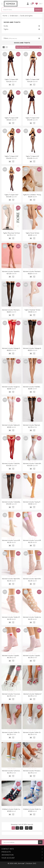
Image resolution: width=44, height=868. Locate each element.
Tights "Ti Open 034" (33, 118)
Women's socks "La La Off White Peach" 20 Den (18, 540)
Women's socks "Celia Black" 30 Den (15, 502)
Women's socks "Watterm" (33, 694)
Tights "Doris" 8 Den (33, 233)
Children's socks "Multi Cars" (33, 809)
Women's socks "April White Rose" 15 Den (16, 579)
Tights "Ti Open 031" (33, 156)
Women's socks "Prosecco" (32, 771)
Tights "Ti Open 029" (12, 79)
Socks (6, 26)
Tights (6, 29)
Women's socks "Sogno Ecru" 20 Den (15, 387)
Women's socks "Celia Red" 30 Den (14, 463)
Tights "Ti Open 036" (12, 118)
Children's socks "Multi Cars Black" (14, 809)
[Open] (2, 4)
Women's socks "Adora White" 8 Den (15, 425)
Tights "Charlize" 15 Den (32, 310)
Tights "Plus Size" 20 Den (12, 233)
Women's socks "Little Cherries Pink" (15, 732)
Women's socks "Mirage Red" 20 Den (15, 348)
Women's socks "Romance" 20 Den (14, 310)
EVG (35, 863)
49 (27, 828)
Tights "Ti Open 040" (12, 195)
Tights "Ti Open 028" (33, 79)
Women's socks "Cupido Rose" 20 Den (15, 656)
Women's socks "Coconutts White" (14, 694)
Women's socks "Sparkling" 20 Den (14, 271)
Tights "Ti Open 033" (12, 156)
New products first (29, 47)
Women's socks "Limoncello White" (14, 771)
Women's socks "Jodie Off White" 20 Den (16, 617)
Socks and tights (12, 22)
